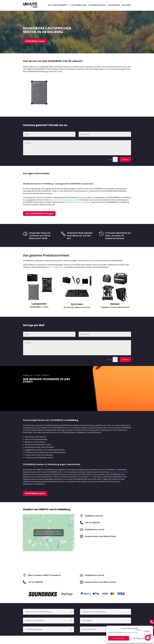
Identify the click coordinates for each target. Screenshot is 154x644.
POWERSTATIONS (97, 5)
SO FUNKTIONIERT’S (58, 5)
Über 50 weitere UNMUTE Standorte (44, 575)
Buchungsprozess (56, 267)
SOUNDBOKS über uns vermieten (78, 202)
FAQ (90, 477)
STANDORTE (114, 5)
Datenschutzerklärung (129, 633)
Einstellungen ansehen (141, 638)
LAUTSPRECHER (78, 5)
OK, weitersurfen (119, 638)
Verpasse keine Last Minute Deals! (100, 536)
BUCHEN (127, 5)
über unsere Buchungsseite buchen (64, 200)
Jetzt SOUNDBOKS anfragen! (39, 214)
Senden (125, 159)
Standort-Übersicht (120, 472)
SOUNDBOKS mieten (35, 41)
